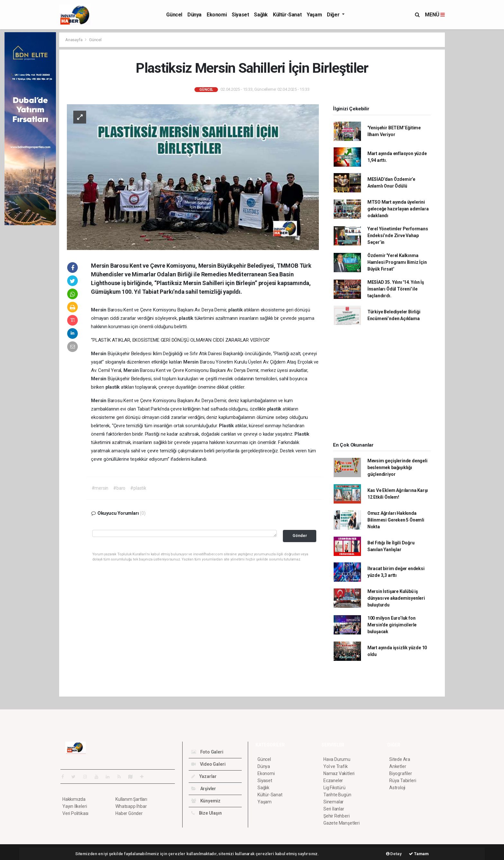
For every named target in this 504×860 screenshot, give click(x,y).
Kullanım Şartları (131, 799)
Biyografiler (401, 773)
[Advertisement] (474, 129)
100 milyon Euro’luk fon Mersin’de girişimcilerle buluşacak (392, 625)
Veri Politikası (75, 813)
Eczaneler (333, 781)
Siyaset (240, 15)
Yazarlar (204, 776)
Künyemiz (206, 801)
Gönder (300, 536)
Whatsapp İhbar (131, 806)
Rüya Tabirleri (403, 781)
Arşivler (204, 789)
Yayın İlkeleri (75, 806)
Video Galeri (208, 764)
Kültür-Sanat (287, 15)
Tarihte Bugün (337, 795)
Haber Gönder (129, 813)
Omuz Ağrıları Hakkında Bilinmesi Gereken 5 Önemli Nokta (396, 520)
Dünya (194, 15)
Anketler (398, 766)
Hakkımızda (74, 799)
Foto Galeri (207, 752)
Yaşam (314, 15)
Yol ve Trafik (336, 766)
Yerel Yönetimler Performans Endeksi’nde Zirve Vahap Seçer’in (398, 236)
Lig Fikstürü (334, 788)
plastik (236, 310)
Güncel (174, 15)
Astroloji (397, 788)
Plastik (227, 426)
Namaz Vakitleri (339, 773)
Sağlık (261, 15)
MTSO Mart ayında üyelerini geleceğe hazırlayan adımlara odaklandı (398, 209)
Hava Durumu (337, 759)
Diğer (334, 15)
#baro (119, 488)
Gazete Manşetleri (342, 823)
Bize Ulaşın (207, 813)
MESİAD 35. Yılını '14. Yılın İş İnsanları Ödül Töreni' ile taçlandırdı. (396, 289)
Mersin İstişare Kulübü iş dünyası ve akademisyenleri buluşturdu (396, 598)
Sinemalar (333, 802)
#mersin (100, 488)
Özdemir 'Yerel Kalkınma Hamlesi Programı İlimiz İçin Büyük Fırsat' (397, 262)
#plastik (138, 488)
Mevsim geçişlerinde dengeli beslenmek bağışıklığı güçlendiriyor (397, 467)
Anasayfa (74, 40)
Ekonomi (217, 15)
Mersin (99, 310)
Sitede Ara (400, 759)
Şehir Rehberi (337, 816)
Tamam (419, 854)
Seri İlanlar (334, 809)
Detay (394, 854)
